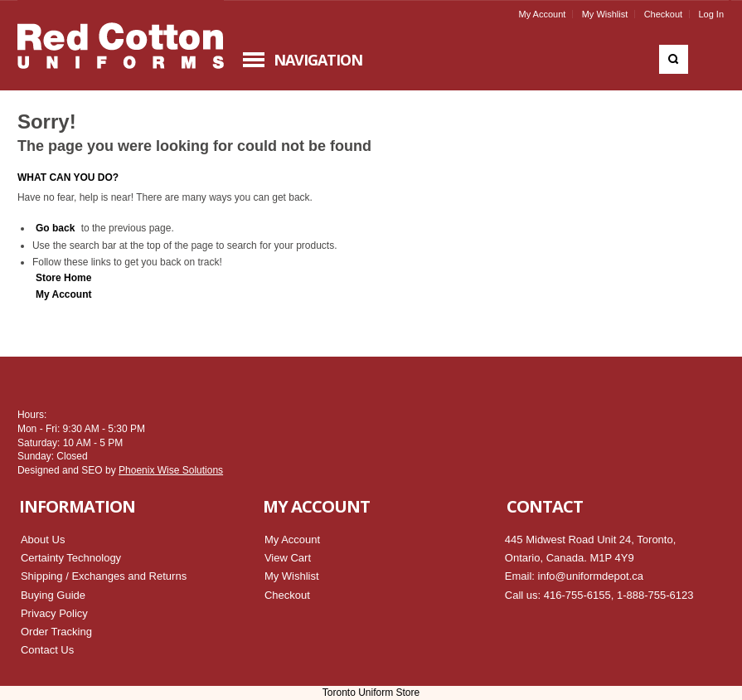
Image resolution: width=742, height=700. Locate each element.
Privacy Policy (54, 613)
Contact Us (47, 650)
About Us (43, 540)
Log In (711, 14)
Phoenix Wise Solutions (171, 470)
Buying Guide (53, 595)
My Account (542, 14)
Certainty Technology (71, 558)
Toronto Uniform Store (371, 693)
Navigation (318, 60)
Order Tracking (56, 632)
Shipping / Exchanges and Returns (104, 576)
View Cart (288, 558)
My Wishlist (605, 14)
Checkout (663, 14)
